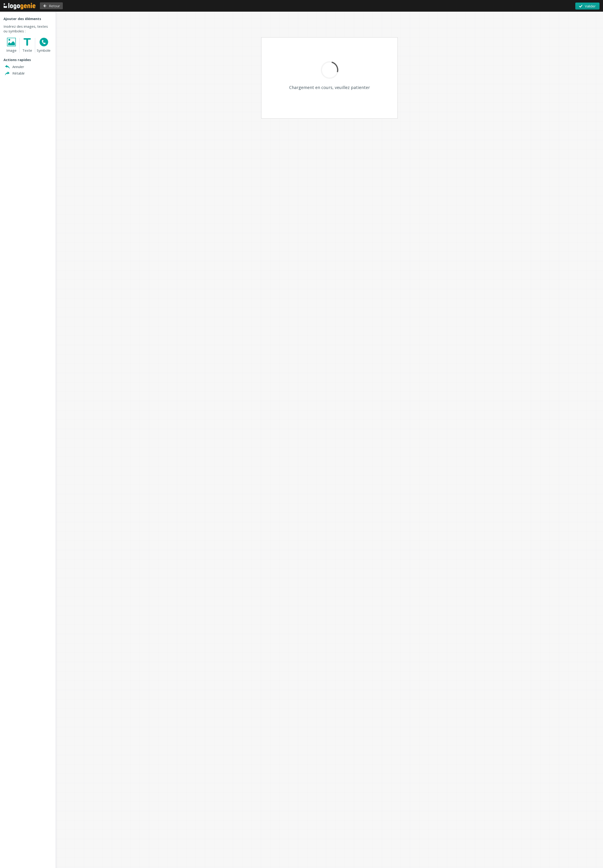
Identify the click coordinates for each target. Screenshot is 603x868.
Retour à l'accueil (20, 6)
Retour (54, 6)
